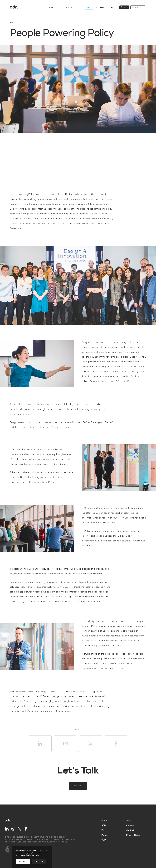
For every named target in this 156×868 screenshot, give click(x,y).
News (112, 7)
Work (89, 7)
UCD (79, 7)
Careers (100, 7)
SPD (51, 7)
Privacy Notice (133, 835)
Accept (23, 862)
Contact (124, 7)
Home (104, 820)
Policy (69, 7)
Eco (59, 7)
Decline (39, 862)
